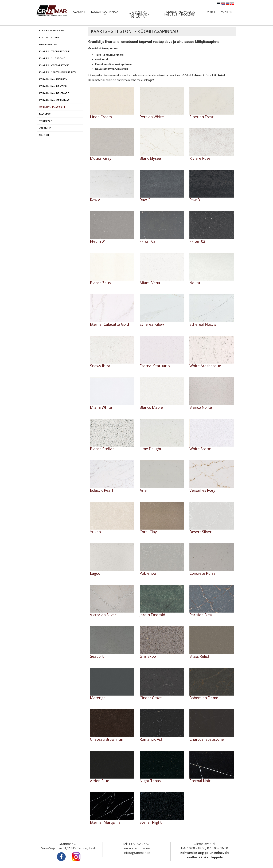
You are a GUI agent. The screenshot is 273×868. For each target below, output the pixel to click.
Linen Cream (101, 117)
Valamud (45, 128)
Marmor (45, 114)
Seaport (97, 656)
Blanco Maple (151, 407)
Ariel (144, 490)
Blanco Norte (201, 407)
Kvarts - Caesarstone (54, 65)
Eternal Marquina (105, 822)
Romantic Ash (151, 739)
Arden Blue (100, 781)
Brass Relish (200, 656)
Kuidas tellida (49, 37)
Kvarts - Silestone (52, 58)
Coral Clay (148, 532)
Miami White (101, 407)
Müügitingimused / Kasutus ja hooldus (180, 13)
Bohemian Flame (204, 698)
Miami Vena (150, 283)
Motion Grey (101, 158)
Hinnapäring (48, 44)
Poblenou (148, 573)
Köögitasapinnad (104, 12)
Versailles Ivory (202, 490)
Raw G (145, 200)
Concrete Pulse (202, 573)
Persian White (152, 117)
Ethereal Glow (152, 324)
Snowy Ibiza (100, 366)
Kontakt (227, 12)
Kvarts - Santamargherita (58, 72)
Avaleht (79, 12)
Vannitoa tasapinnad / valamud (139, 14)
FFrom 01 (98, 241)
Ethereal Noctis (203, 324)
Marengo (98, 698)
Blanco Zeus (100, 283)
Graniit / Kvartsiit (52, 107)
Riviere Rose (200, 158)
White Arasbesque (205, 366)
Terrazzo (46, 121)
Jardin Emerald (152, 615)
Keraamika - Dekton (53, 86)
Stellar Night (151, 822)
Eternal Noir (200, 781)
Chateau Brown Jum (107, 739)
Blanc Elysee (150, 158)
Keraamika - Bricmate (54, 93)
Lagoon (96, 573)
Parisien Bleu (201, 615)
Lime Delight (151, 449)
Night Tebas (150, 781)
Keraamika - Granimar (54, 100)
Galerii (44, 135)
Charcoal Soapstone (207, 739)
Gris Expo (148, 656)
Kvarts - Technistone (54, 51)
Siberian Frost (202, 117)
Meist (211, 12)
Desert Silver (200, 532)
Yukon (95, 532)
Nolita (195, 283)
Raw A (95, 200)
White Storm (200, 449)
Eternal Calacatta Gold (110, 324)
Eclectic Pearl (102, 490)
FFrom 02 (148, 241)
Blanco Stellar (102, 449)
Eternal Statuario (155, 366)
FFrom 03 (197, 241)
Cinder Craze (151, 698)
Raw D (195, 200)
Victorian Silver (103, 615)
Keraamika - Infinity (53, 79)
